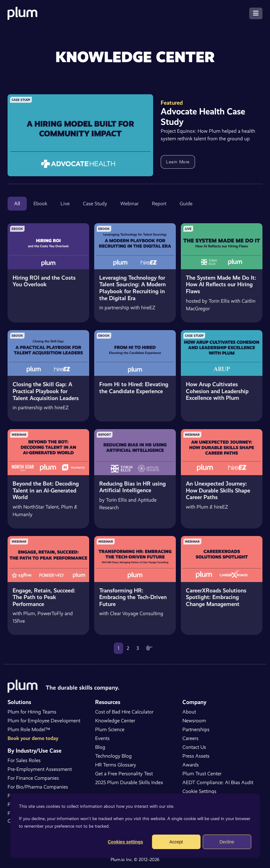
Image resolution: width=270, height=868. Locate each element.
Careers (190, 738)
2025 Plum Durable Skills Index (129, 782)
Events (102, 738)
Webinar (129, 204)
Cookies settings (125, 842)
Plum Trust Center (202, 774)
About (189, 712)
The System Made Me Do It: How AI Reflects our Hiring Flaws (221, 284)
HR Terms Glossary (116, 765)
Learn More (178, 162)
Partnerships (196, 729)
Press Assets (196, 756)
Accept (176, 842)
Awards (191, 765)
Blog (100, 747)
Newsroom (194, 721)
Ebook (40, 204)
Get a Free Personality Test (124, 774)
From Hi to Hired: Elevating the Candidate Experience (134, 388)
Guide (186, 204)
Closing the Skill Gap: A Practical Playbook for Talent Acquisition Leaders (46, 391)
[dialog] (135, 826)
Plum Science (110, 729)
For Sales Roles (24, 760)
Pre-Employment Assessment (40, 769)
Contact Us (194, 747)
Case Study (95, 204)
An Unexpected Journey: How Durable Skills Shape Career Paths (218, 490)
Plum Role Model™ (29, 729)
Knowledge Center (115, 721)
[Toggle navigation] (256, 13)
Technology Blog (113, 756)
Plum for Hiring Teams (32, 712)
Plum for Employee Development (44, 721)
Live (65, 204)
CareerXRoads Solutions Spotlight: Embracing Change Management (216, 597)
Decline (227, 842)
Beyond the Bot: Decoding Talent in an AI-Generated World (46, 490)
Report (159, 204)
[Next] (149, 648)
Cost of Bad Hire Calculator (124, 712)
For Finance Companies (33, 778)
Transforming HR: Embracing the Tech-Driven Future (133, 597)
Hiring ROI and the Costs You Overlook (44, 281)
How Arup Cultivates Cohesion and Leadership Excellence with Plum (217, 391)
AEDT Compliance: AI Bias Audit (218, 782)
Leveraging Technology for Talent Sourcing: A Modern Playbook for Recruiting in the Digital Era (132, 288)
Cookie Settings (199, 791)
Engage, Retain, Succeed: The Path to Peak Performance (44, 597)
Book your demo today (33, 738)
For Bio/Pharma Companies (38, 787)
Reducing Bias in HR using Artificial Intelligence (132, 487)
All (17, 204)
